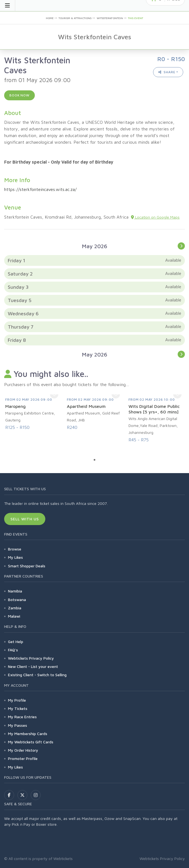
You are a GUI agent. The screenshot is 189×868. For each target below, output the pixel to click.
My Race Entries (22, 717)
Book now (19, 95)
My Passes (18, 725)
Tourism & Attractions (75, 18)
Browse (15, 549)
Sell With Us (25, 519)
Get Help (16, 642)
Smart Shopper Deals (27, 566)
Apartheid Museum (86, 406)
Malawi (14, 616)
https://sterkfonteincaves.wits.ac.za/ (40, 189)
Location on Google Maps (155, 217)
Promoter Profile (23, 758)
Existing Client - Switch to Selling (37, 675)
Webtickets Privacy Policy (31, 658)
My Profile (17, 700)
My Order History (23, 750)
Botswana (17, 600)
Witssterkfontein (110, 18)
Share (167, 72)
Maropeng (15, 406)
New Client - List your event (33, 666)
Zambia (15, 608)
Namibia (15, 591)
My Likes (15, 557)
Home (50, 18)
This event (136, 18)
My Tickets (18, 708)
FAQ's (13, 650)
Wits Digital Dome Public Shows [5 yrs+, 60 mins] (154, 409)
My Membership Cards (28, 734)
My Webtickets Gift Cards (31, 742)
